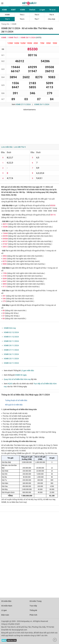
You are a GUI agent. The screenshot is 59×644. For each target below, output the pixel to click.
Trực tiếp (33, 606)
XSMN (22, 10)
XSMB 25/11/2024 (11, 359)
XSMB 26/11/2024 (11, 354)
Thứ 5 (7, 19)
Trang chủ (5, 24)
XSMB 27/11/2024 (23, 104)
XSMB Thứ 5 (13, 38)
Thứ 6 (22, 19)
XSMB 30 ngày (21, 375)
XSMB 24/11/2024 (11, 363)
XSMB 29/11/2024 (42, 104)
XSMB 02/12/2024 (11, 332)
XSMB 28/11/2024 (28, 38)
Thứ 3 (37, 15)
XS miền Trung (35, 601)
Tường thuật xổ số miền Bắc (16, 400)
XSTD (39, 38)
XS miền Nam (7, 606)
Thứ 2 (22, 15)
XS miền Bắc (6, 601)
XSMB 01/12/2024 (11, 337)
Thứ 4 (52, 15)
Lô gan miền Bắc (27, 371)
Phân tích (33, 615)
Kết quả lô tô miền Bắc (14, 405)
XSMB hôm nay (10, 328)
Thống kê (33, 610)
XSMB (4, 10)
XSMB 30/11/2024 (11, 341)
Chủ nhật (52, 19)
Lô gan (42, 10)
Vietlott (32, 10)
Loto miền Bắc (7, 147)
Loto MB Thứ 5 (20, 147)
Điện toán (5, 615)
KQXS (10, 384)
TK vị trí (52, 10)
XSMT (13, 10)
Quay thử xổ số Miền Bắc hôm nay (17, 379)
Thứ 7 (37, 19)
